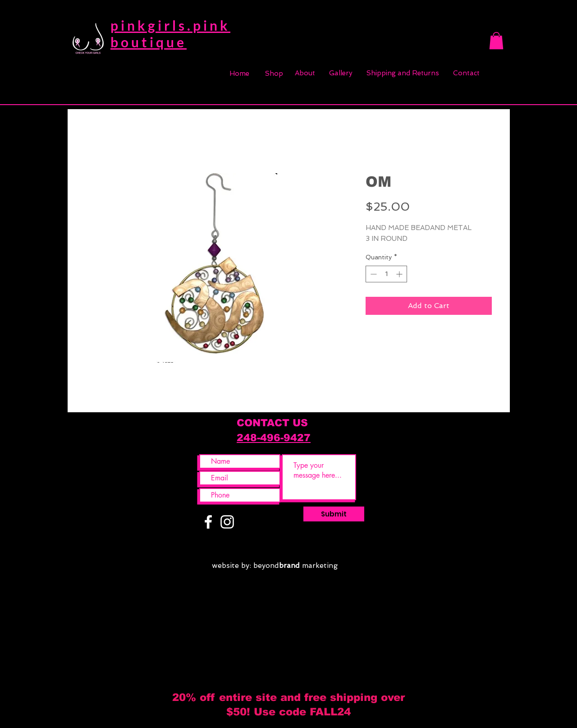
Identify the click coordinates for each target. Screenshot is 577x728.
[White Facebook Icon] (208, 522)
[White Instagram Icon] (227, 522)
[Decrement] (373, 274)
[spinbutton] (386, 274)
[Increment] (400, 274)
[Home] (239, 74)
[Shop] (274, 74)
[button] (496, 41)
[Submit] (334, 514)
